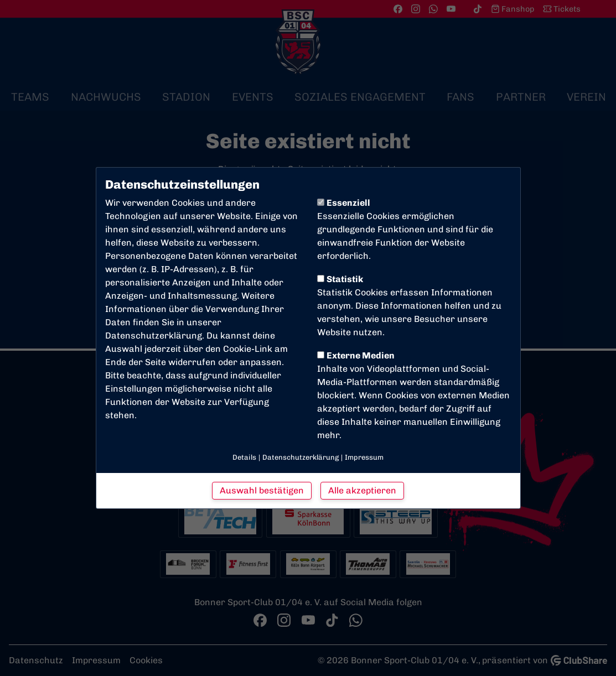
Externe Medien (356, 355)
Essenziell (344, 203)
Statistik (340, 279)
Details (244, 457)
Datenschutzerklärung (154, 336)
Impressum (364, 457)
